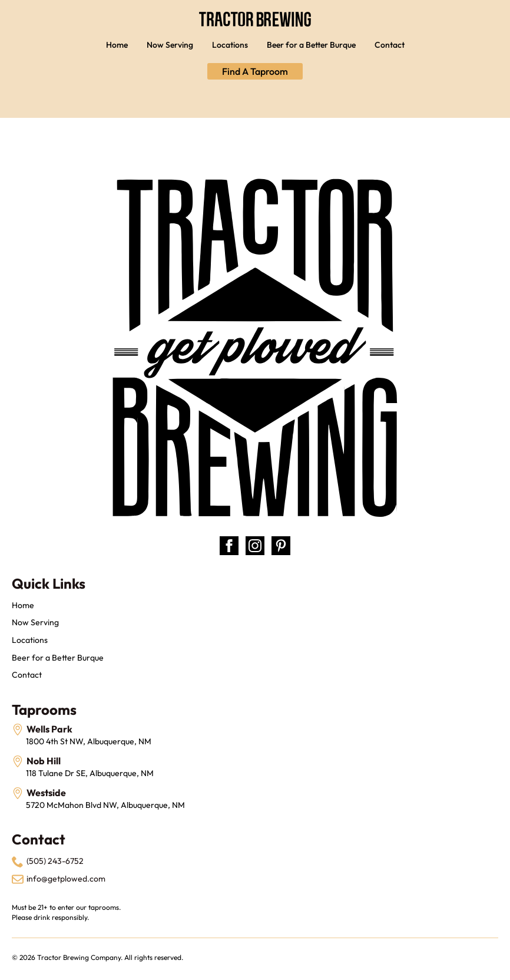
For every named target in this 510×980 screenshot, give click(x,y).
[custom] (281, 546)
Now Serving (170, 45)
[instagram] (255, 546)
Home (117, 45)
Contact (390, 45)
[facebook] (229, 546)
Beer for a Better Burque (311, 45)
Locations (230, 45)
